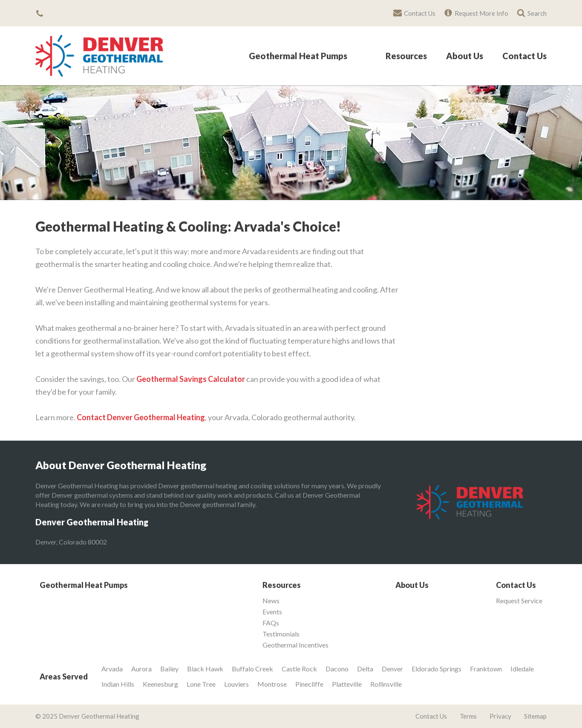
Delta (365, 669)
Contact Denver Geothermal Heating (141, 417)
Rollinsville (386, 684)
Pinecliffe (309, 684)
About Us (465, 56)
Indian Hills (118, 684)
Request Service (519, 601)
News (271, 601)
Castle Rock (299, 669)
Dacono (337, 669)
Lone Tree (201, 684)
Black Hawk (205, 669)
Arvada (112, 669)
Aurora (141, 669)
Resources (406, 56)
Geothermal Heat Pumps (298, 56)
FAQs (271, 623)
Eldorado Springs (436, 669)
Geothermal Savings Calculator (191, 379)
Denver (392, 669)
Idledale (522, 669)
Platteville (347, 684)
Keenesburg (160, 684)
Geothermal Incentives (295, 645)
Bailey (169, 669)
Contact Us (524, 56)
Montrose (272, 684)
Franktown (486, 669)
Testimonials (281, 634)
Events (272, 612)
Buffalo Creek (252, 669)
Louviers (236, 684)
